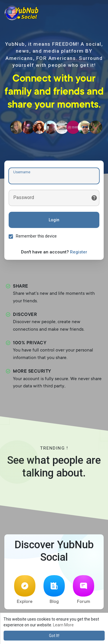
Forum (84, 590)
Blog (54, 590)
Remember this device (36, 236)
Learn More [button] (63, 625)
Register (79, 252)
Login (54, 220)
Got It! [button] (54, 636)
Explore (25, 590)
